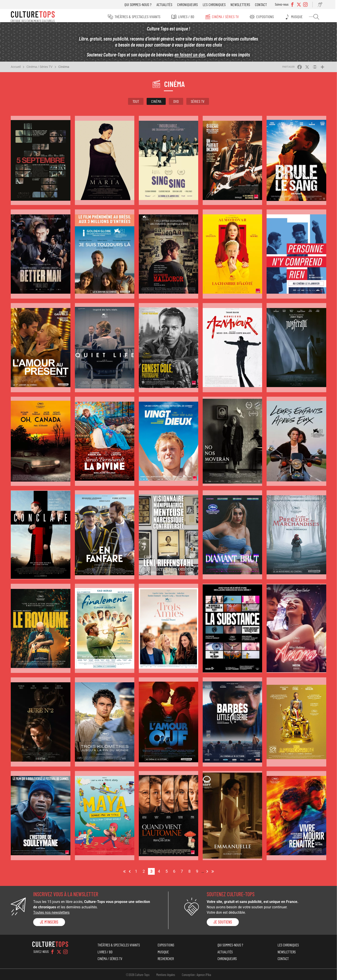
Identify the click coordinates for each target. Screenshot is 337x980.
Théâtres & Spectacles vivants (138, 17)
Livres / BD (187, 17)
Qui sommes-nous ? (141, 4)
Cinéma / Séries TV (227, 17)
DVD (176, 104)
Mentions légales (166, 974)
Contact (264, 4)
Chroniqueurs (190, 4)
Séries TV (198, 104)
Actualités (167, 4)
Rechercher (318, 17)
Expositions (267, 17)
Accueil (17, 69)
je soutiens (223, 921)
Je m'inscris (50, 921)
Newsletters (243, 4)
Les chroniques (217, 4)
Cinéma (65, 69)
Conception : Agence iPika (197, 974)
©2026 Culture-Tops (138, 974)
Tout (136, 104)
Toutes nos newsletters (52, 912)
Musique (300, 17)
